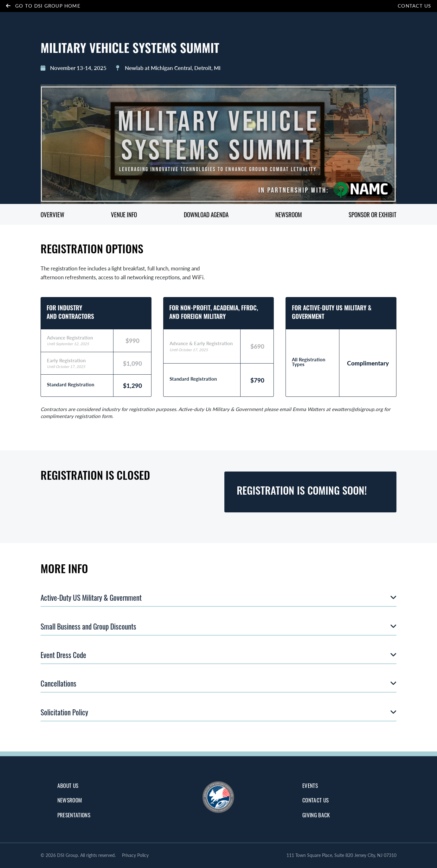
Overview (52, 215)
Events (310, 785)
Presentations (74, 815)
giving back (316, 815)
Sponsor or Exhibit (373, 215)
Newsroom (289, 215)
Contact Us (414, 6)
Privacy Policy (135, 855)
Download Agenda (206, 215)
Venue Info (124, 215)
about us (68, 785)
